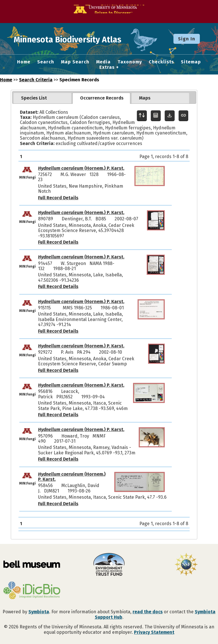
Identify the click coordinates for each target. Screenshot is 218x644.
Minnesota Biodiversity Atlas (88, 39)
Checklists (161, 62)
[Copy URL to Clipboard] (184, 116)
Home (24, 62)
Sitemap (191, 62)
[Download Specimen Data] (170, 116)
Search (46, 62)
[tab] (42, 98)
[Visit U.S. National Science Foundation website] (186, 565)
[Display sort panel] (142, 116)
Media (103, 62)
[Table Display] (156, 116)
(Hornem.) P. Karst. (81, 168)
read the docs (148, 612)
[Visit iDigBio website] (32, 591)
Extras (107, 67)
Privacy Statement (154, 632)
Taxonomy (130, 62)
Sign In (187, 39)
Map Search (75, 62)
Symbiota (39, 612)
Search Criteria (36, 80)
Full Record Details (58, 198)
